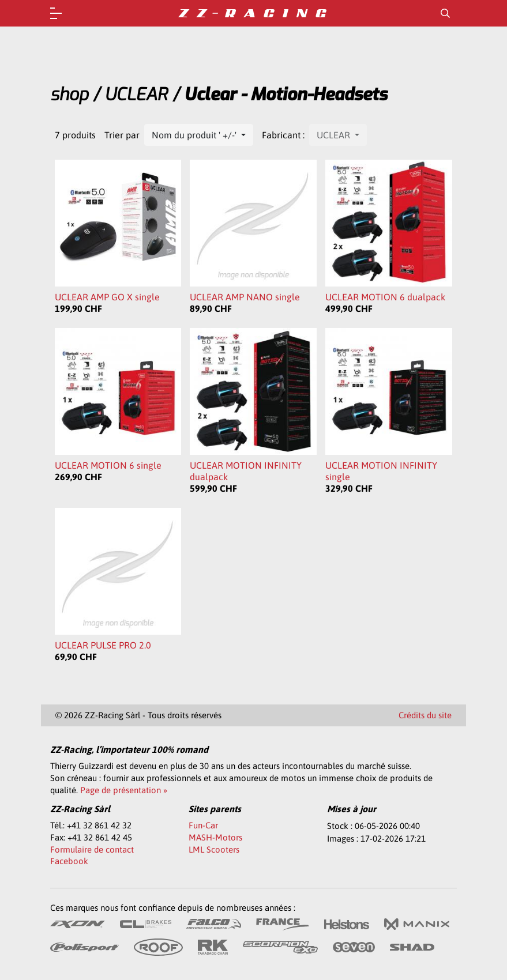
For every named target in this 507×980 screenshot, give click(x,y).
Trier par (122, 135)
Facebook (69, 861)
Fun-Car (203, 825)
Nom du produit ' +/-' (195, 135)
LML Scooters (214, 849)
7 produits (75, 135)
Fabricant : (283, 135)
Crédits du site (425, 715)
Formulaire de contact (92, 849)
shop (69, 95)
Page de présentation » (124, 790)
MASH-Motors (215, 837)
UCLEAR (136, 95)
